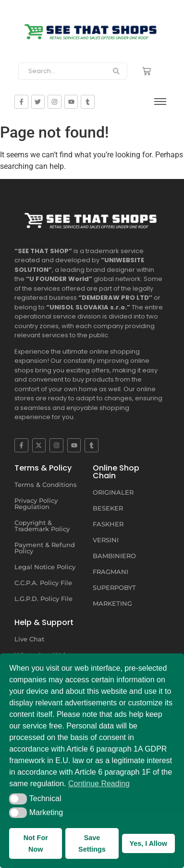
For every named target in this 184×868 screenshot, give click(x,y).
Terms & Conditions (46, 485)
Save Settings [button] (92, 843)
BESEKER (108, 508)
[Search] (62, 71)
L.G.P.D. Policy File (43, 599)
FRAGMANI (110, 572)
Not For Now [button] (36, 843)
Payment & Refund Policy (45, 548)
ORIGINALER (113, 492)
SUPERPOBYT (114, 587)
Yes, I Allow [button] (148, 843)
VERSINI (106, 540)
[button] (18, 799)
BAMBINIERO (114, 556)
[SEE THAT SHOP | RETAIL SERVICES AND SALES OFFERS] (92, 29)
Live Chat (29, 639)
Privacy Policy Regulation (36, 504)
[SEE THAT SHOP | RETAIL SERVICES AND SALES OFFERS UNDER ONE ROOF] (92, 218)
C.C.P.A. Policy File (43, 583)
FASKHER (108, 524)
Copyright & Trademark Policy (42, 526)
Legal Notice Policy (45, 567)
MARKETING (112, 603)
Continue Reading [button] (99, 784)
